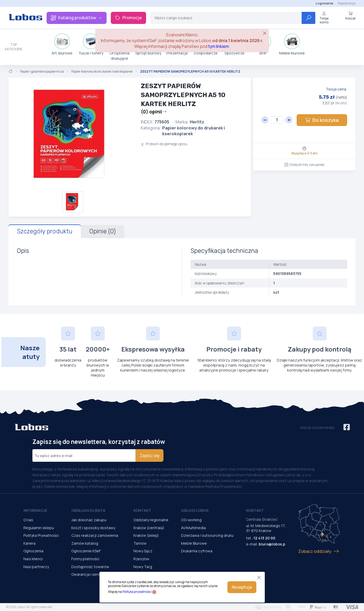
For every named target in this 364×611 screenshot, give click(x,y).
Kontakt (142, 510)
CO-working (191, 520)
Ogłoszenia (33, 551)
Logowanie (324, 3)
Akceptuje (242, 587)
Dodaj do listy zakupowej (304, 165)
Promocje (128, 18)
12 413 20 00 (264, 538)
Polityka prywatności (137, 592)
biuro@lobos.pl (273, 544)
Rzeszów (141, 559)
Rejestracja (347, 3)
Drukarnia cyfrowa (197, 551)
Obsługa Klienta (88, 510)
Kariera (29, 543)
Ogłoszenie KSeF (86, 551)
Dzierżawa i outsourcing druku (207, 535)
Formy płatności (85, 559)
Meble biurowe (292, 44)
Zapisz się (149, 455)
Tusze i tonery (91, 44)
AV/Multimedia (193, 528)
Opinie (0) (103, 231)
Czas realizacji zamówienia (95, 535)
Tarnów (140, 543)
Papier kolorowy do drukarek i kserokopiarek (102, 72)
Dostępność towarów (90, 567)
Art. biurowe (62, 44)
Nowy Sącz (143, 551)
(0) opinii (154, 112)
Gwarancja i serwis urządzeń (96, 574)
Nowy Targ (143, 567)
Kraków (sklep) (146, 535)
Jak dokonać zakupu (89, 520)
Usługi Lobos (195, 510)
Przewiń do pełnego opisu (164, 144)
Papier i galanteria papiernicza (42, 72)
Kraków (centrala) (149, 528)
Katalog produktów (77, 18)
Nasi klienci (33, 559)
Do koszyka (322, 120)
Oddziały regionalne (151, 520)
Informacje (35, 510)
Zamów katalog (85, 543)
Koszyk (350, 16)
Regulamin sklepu (39, 528)
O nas (28, 520)
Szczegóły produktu (45, 231)
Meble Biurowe (194, 543)
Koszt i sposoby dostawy (93, 528)
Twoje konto (324, 18)
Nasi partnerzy (36, 567)
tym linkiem (219, 46)
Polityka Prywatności (41, 535)
